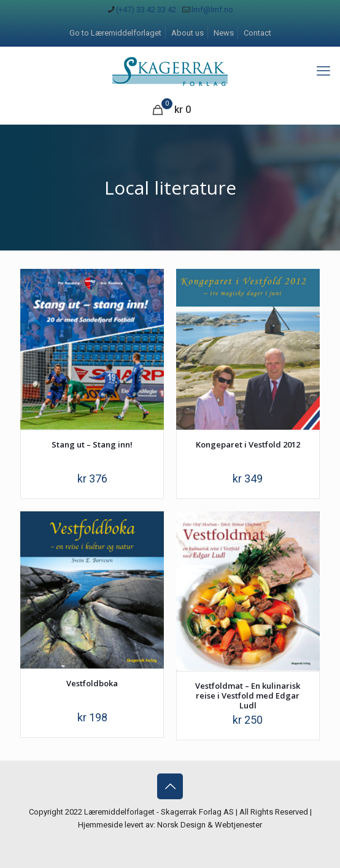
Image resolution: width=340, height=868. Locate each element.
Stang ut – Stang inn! (92, 444)
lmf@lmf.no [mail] (212, 10)
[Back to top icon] (170, 786)
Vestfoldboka (92, 683)
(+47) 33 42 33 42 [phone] (146, 10)
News (224, 33)
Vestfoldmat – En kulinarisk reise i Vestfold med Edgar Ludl (248, 696)
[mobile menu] (323, 71)
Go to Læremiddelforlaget (115, 33)
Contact (257, 33)
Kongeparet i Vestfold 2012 (248, 444)
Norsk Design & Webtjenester (210, 825)
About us (187, 33)
